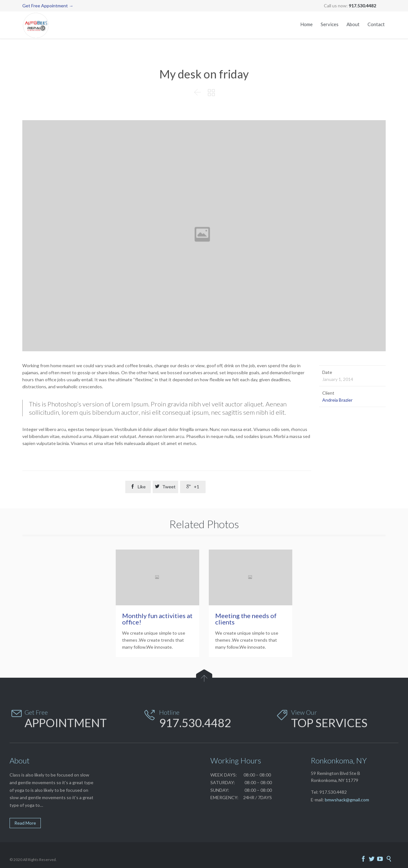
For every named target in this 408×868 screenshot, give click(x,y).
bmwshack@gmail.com (347, 800)
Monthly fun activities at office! (157, 619)
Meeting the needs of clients (246, 619)
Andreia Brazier (337, 400)
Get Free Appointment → (48, 6)
